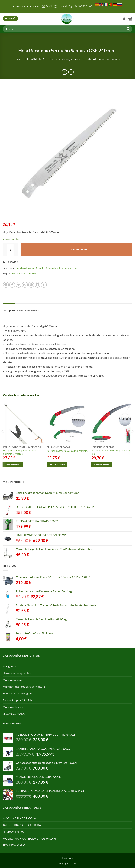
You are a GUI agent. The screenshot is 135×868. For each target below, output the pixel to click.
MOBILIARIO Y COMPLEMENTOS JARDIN (29, 838)
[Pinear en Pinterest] (31, 285)
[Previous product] (71, 72)
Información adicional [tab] (28, 310)
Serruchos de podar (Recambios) (101, 59)
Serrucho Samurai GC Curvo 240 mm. (67, 451)
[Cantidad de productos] (10, 249)
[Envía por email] (25, 285)
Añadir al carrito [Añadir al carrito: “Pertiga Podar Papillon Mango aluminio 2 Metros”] (13, 465)
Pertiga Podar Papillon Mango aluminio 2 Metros (19, 452)
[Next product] (64, 72)
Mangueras (9, 666)
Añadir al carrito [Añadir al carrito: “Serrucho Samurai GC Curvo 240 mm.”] (57, 465)
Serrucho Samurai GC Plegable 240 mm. (110, 452)
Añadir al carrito (77, 249)
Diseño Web (67, 858)
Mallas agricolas (12, 680)
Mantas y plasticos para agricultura (24, 686)
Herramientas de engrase (18, 693)
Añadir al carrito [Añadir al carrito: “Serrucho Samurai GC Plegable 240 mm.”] (102, 465)
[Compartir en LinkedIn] (38, 285)
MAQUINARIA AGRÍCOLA (19, 818)
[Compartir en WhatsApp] (6, 285)
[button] (11, 19)
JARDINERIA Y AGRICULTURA (22, 825)
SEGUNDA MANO (14, 714)
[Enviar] (128, 29)
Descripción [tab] (9, 310)
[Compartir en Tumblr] (44, 285)
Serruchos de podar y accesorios (64, 268)
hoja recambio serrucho (24, 273)
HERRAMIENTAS (36, 59)
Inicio (18, 59)
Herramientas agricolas (64, 59)
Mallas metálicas (13, 707)
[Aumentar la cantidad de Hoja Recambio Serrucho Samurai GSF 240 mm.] (16, 249)
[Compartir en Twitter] (19, 285)
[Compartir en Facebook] (12, 285)
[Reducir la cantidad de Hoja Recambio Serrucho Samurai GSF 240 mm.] (5, 249)
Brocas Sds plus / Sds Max (18, 700)
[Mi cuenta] (124, 19)
